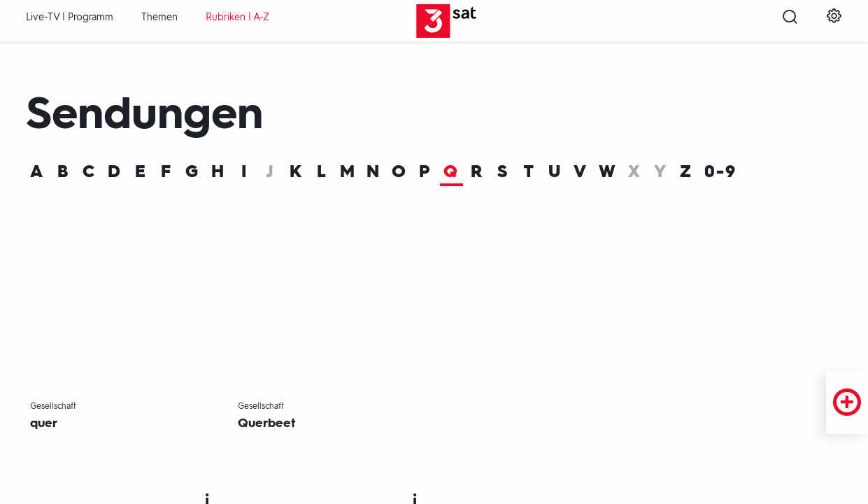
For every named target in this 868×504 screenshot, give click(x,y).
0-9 (720, 172)
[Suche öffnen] (790, 22)
